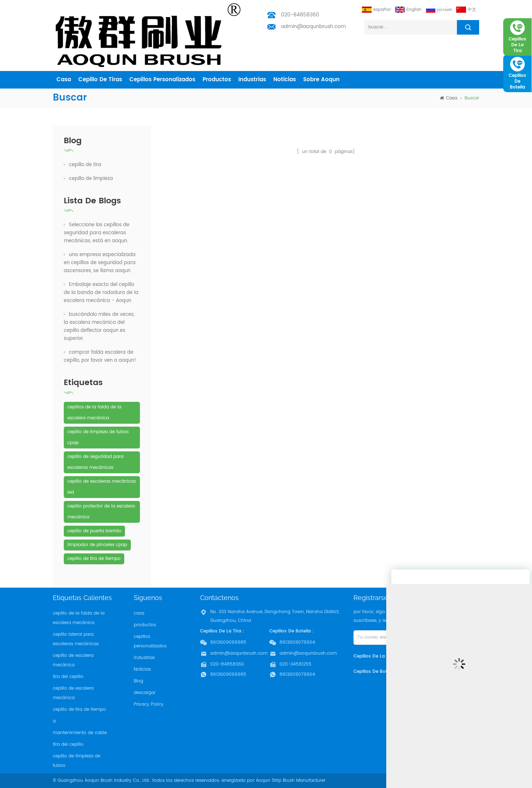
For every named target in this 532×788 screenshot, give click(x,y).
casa (64, 80)
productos (217, 80)
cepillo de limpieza (88, 179)
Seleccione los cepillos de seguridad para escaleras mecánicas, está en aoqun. (97, 233)
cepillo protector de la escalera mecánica (101, 512)
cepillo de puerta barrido (94, 531)
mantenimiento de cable (80, 733)
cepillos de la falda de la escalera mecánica (94, 413)
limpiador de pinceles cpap (97, 545)
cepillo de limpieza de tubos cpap (98, 437)
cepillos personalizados (162, 80)
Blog (138, 681)
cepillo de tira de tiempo (94, 559)
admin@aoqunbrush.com (313, 26)
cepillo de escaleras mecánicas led (102, 487)
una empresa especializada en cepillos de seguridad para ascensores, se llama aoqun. (100, 263)
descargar (145, 693)
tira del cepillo (68, 677)
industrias (252, 80)
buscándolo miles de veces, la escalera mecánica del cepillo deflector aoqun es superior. (99, 327)
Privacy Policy (149, 704)
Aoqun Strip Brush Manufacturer (291, 781)
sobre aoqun (321, 80)
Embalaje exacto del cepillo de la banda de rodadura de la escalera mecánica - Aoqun (101, 293)
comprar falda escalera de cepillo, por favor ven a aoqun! (100, 356)
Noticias (285, 80)
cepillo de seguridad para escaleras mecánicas (95, 462)
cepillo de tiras (100, 80)
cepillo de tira (83, 165)
